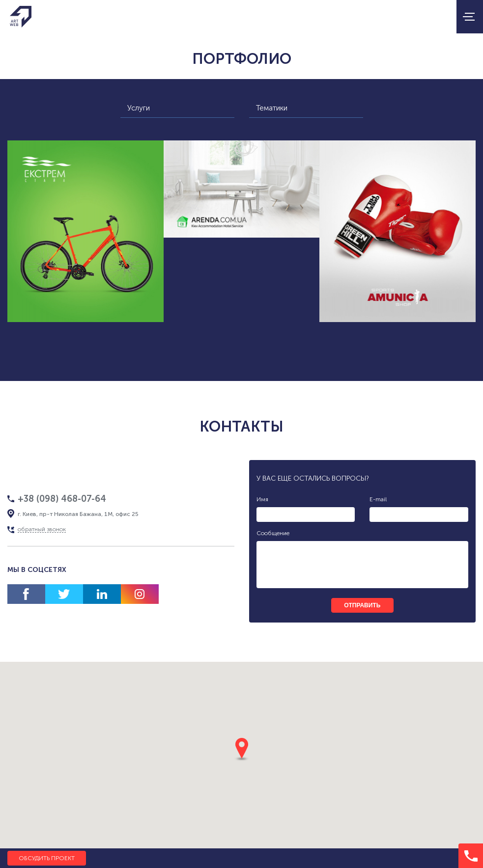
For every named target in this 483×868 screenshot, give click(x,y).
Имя (262, 499)
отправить (362, 605)
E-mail (378, 499)
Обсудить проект (47, 858)
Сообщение (273, 533)
